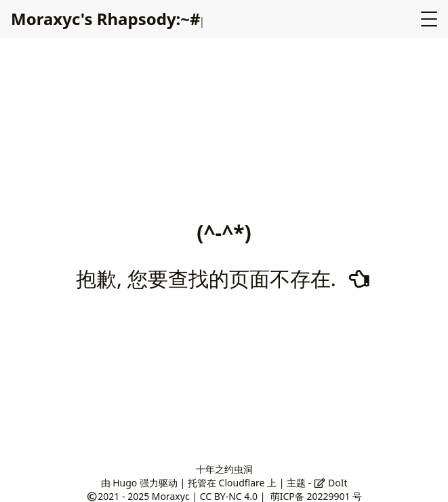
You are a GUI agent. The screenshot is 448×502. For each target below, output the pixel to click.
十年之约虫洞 (224, 469)
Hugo (125, 483)
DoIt (331, 483)
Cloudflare (242, 483)
